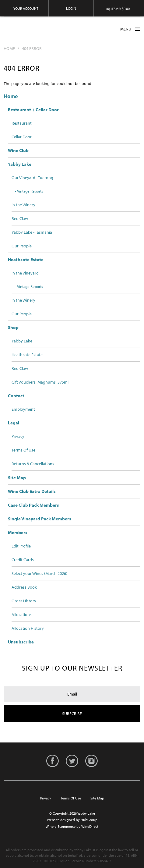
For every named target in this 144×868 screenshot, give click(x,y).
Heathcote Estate (26, 259)
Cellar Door (22, 137)
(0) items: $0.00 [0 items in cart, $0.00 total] (118, 9)
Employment (23, 409)
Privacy (18, 436)
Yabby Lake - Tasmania (32, 232)
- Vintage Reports (29, 191)
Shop (13, 327)
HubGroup (89, 820)
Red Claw (20, 218)
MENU (130, 29)
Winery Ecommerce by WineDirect (72, 826)
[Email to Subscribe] (72, 694)
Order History (24, 601)
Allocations (22, 615)
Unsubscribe (21, 642)
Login (71, 8)
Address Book (24, 587)
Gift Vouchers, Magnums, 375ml (40, 382)
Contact (16, 396)
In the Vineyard (25, 273)
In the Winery (23, 205)
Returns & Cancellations (33, 464)
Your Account (26, 8)
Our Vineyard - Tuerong (32, 178)
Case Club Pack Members (33, 505)
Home (9, 48)
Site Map (17, 478)
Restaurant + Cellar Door (33, 110)
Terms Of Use (23, 450)
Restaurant (22, 123)
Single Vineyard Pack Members (40, 519)
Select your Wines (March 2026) (39, 573)
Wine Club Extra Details (32, 491)
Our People (22, 246)
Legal (14, 423)
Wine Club (18, 150)
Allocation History (28, 628)
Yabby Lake (26, 29)
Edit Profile (21, 546)
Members (18, 532)
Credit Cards (23, 560)
